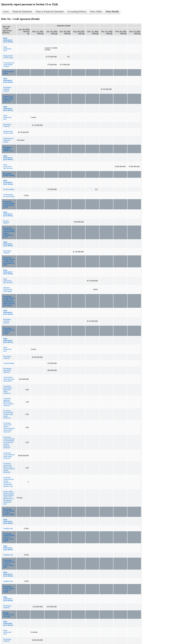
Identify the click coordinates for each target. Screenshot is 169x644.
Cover (6, 11)
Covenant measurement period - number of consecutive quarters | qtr (8, 482)
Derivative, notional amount (7, 89)
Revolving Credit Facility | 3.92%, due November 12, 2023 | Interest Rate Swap (9, 301)
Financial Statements (22, 11)
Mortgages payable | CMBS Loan (8, 149)
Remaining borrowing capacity (7, 370)
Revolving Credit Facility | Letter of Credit (9, 589)
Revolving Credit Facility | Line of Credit (9, 331)
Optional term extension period (8, 140)
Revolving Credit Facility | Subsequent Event (9, 204)
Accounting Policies (77, 11)
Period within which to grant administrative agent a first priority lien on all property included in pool (9, 498)
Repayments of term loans (8, 57)
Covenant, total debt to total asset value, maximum (8, 390)
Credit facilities (9, 189)
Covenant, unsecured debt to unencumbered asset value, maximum (9, 427)
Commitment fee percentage (9, 195)
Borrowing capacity (7, 125)
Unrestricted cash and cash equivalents (9, 379)
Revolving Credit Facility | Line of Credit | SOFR (9, 512)
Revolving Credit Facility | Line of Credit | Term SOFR (9, 537)
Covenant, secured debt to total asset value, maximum (8, 414)
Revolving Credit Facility (9, 174)
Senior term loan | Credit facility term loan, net (8, 99)
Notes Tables (96, 11)
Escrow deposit (6, 222)
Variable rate (8, 528)
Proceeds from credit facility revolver (9, 65)
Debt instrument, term (8, 49)
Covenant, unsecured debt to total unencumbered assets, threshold (9, 468)
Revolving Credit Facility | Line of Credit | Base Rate (9, 564)
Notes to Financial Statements (50, 11)
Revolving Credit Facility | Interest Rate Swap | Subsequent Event (9, 232)
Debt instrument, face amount (8, 166)
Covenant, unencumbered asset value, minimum (9, 456)
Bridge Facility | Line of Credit (9, 615)
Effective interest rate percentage (8, 289)
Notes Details (112, 11)
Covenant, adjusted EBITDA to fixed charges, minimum (9, 402)
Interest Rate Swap (8, 72)
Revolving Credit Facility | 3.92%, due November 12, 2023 (9, 261)
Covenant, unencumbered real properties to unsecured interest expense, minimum (9, 442)
